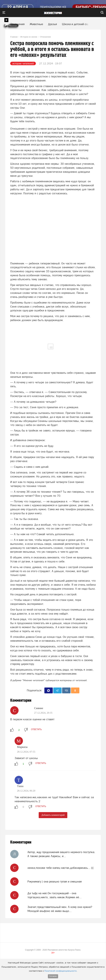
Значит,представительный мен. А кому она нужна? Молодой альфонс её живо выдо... (60, 909)
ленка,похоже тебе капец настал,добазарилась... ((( (61, 868)
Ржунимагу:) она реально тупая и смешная (55, 881)
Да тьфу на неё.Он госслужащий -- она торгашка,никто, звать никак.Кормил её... (55, 895)
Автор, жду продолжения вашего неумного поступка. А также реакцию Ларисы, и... (61, 854)
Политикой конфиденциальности (60, 971)
